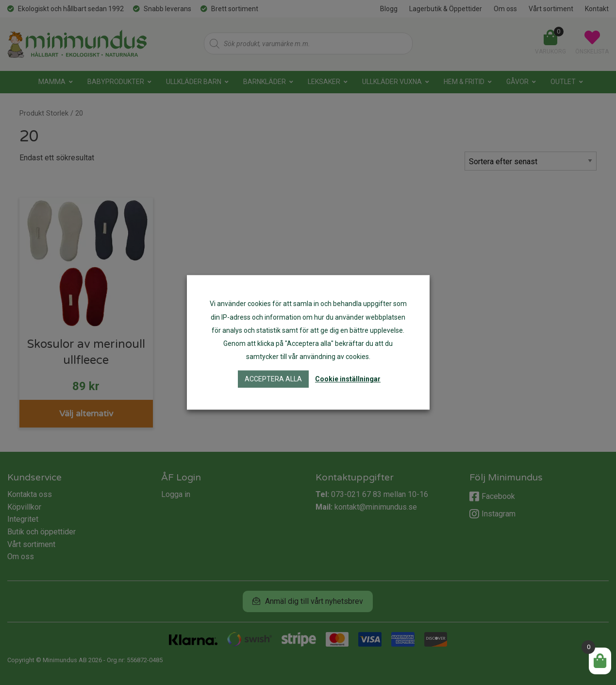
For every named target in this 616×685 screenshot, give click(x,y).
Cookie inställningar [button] (348, 379)
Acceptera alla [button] (273, 379)
